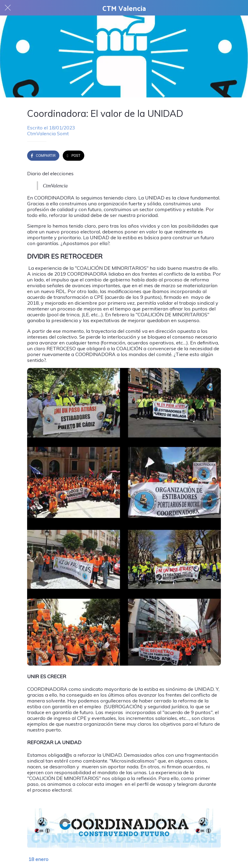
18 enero (38, 859)
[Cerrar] (8, 8)
